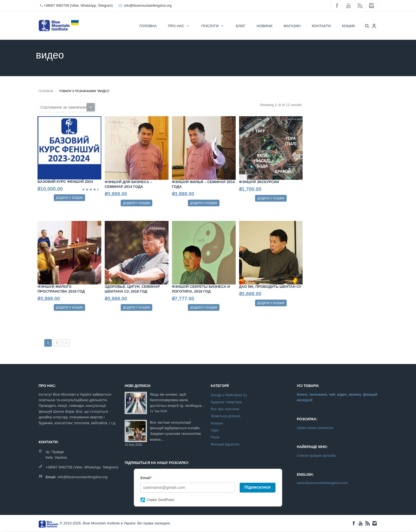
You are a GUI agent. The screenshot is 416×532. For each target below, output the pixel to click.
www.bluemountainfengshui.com (322, 483)
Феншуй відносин (225, 444)
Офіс (215, 430)
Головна (46, 91)
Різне (215, 437)
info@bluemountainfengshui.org (148, 6)
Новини (217, 423)
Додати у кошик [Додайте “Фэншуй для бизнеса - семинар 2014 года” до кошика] (136, 203)
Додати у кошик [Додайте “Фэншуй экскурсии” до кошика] (271, 198)
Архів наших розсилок (315, 428)
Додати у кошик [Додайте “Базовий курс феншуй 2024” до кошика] (70, 198)
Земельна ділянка (225, 416)
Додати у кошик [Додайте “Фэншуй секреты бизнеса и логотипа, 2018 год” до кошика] (204, 307)
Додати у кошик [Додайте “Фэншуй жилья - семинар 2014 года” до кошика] (204, 203)
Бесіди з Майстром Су (229, 395)
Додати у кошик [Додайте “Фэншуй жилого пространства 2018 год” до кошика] (70, 307)
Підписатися (257, 487)
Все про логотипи (225, 409)
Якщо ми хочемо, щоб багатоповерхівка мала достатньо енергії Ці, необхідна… (177, 400)
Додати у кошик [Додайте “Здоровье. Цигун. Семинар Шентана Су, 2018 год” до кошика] (136, 307)
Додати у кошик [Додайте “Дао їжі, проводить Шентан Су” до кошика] (271, 303)
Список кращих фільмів (316, 455)
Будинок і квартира (226, 402)
